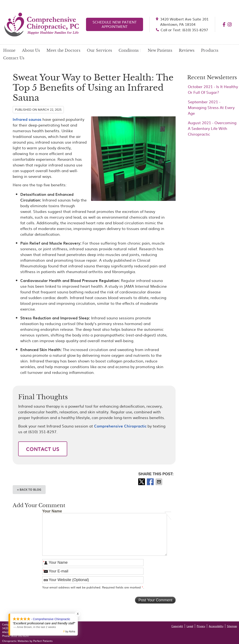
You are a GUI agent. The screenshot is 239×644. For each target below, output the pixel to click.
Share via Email (159, 482)
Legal (190, 626)
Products (210, 50)
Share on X (142, 482)
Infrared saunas (27, 119)
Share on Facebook (151, 482)
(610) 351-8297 (20, 636)
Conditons (129, 50)
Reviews (187, 50)
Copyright (177, 626)
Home (9, 50)
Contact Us (14, 58)
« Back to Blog (29, 489)
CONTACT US (43, 449)
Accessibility (216, 626)
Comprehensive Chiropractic (120, 426)
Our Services (99, 50)
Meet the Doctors (63, 50)
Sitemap (232, 626)
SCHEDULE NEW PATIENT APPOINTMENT (115, 24)
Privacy (201, 626)
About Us (31, 50)
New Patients (160, 50)
